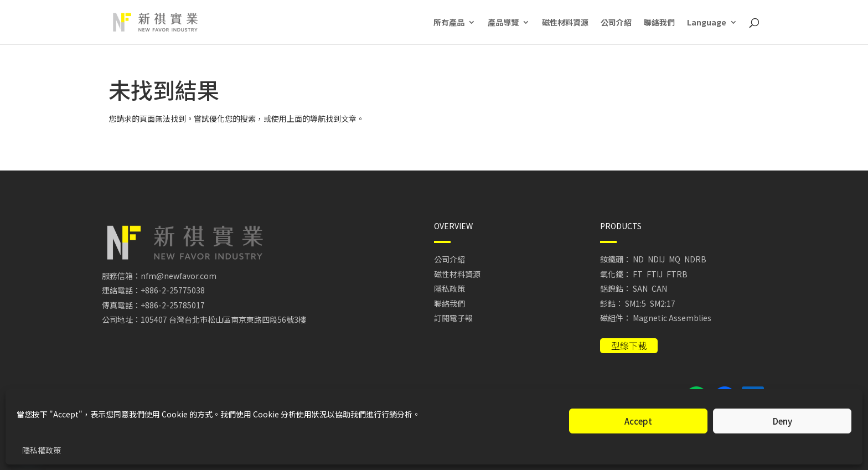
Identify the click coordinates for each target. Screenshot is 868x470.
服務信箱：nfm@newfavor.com (159, 276)
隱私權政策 (42, 450)
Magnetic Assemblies (672, 318)
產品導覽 (503, 23)
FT (638, 274)
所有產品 (449, 23)
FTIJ (655, 274)
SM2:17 (663, 303)
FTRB (677, 274)
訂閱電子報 (453, 318)
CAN (659, 288)
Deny (782, 421)
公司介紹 (616, 23)
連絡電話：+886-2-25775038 (153, 290)
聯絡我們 (659, 23)
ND (638, 259)
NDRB (695, 259)
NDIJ (656, 259)
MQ (675, 259)
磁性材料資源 (565, 23)
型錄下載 (629, 345)
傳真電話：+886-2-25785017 (153, 305)
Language (707, 23)
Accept (638, 421)
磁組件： (616, 318)
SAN (640, 288)
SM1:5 (635, 303)
